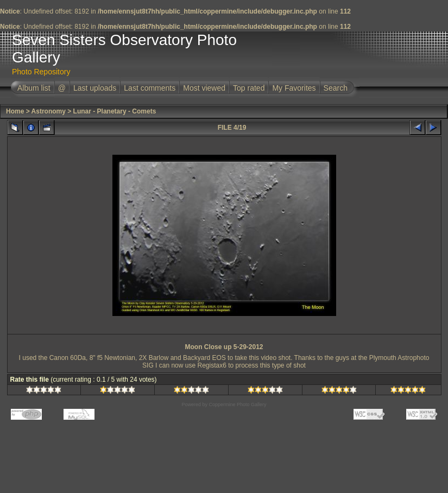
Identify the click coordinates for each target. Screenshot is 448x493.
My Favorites (294, 88)
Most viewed (204, 88)
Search (336, 88)
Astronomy (49, 111)
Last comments (150, 88)
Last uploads (95, 88)
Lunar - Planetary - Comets (115, 111)
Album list (34, 88)
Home (15, 111)
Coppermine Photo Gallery (237, 404)
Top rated (249, 88)
